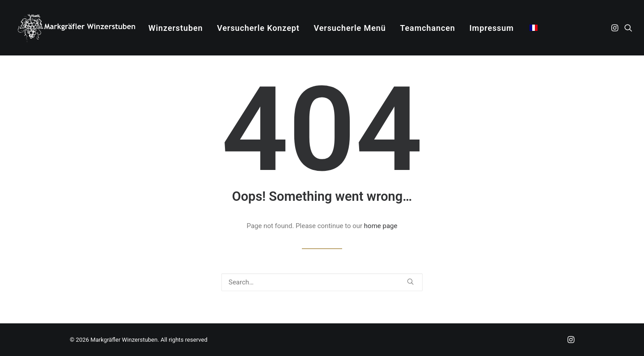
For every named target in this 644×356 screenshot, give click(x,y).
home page (381, 226)
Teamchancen (427, 28)
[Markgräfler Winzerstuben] (76, 28)
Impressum (492, 28)
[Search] (322, 282)
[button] (616, 28)
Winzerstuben (176, 28)
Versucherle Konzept (258, 28)
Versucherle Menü (350, 28)
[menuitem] (176, 28)
